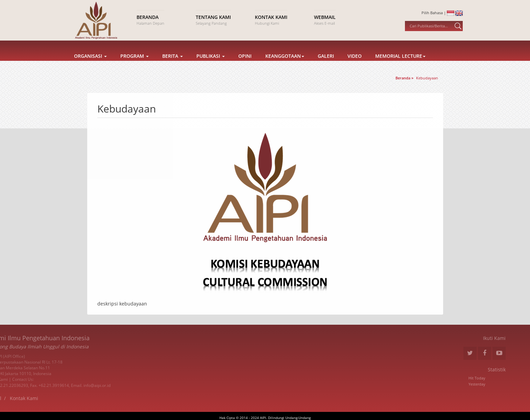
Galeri (326, 65)
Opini (245, 65)
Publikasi (211, 65)
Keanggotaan (285, 65)
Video (355, 65)
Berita (173, 65)
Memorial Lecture (400, 65)
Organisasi (90, 65)
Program (135, 65)
